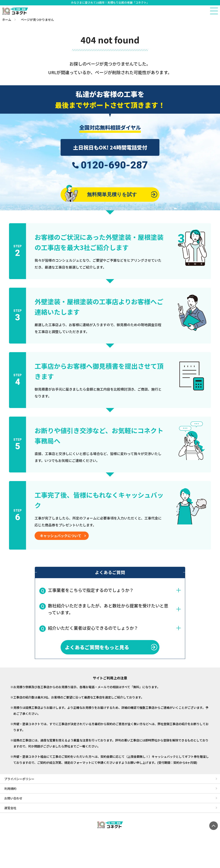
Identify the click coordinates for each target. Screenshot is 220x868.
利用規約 (10, 789)
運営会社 (10, 809)
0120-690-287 (114, 165)
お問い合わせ (13, 799)
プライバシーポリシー (19, 780)
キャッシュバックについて (61, 536)
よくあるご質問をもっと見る (96, 648)
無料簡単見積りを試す (101, 195)
